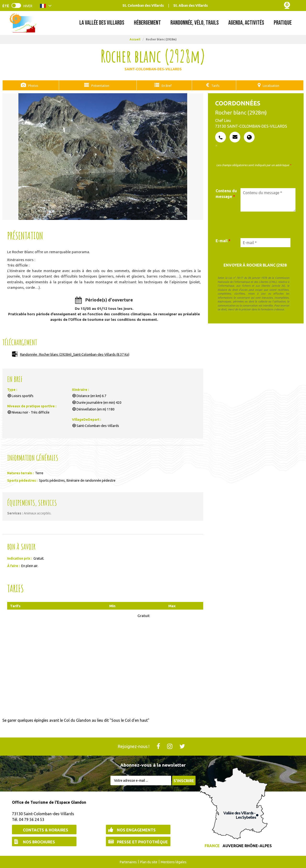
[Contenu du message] (268, 200)
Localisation (270, 85)
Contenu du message (226, 193)
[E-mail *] (265, 242)
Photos (33, 85)
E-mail (223, 240)
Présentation (99, 85)
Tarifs (212, 85)
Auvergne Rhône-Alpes (247, 846)
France (212, 846)
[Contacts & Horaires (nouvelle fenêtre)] (44, 829)
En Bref (164, 85)
